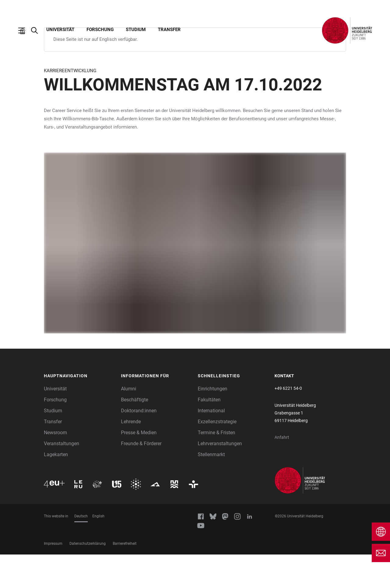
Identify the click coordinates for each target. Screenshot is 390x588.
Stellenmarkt (211, 488)
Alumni (129, 422)
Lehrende (131, 455)
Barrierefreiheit (125, 577)
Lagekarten (56, 488)
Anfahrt (282, 471)
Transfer (169, 30)
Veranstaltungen (62, 477)
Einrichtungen (213, 422)
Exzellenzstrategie (217, 455)
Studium (136, 30)
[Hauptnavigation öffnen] (25, 30)
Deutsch (81, 550)
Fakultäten (209, 433)
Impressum (53, 577)
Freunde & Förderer (141, 477)
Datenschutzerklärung (88, 577)
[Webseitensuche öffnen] (37, 30)
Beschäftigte (135, 433)
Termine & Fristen (216, 466)
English (98, 550)
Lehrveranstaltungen (220, 477)
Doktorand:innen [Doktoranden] (139, 444)
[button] (79, 410)
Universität (60, 30)
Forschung (100, 30)
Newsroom (55, 466)
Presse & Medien (139, 466)
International (211, 444)
